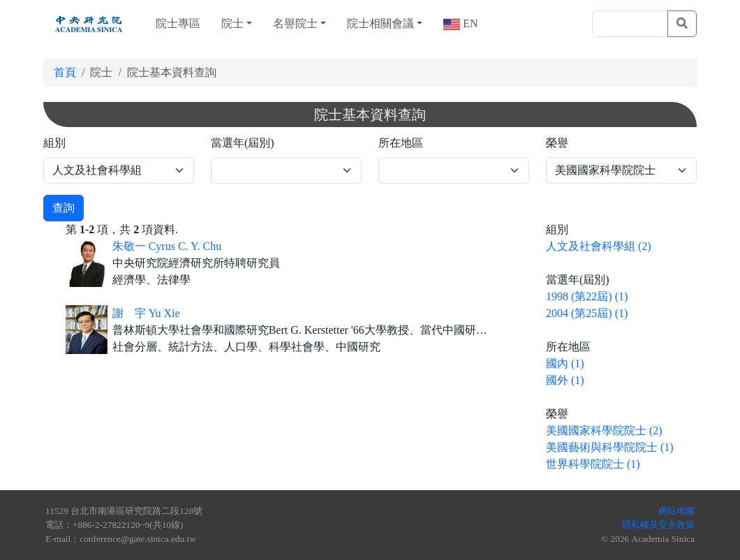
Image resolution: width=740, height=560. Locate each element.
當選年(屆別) (243, 143)
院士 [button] (232, 23)
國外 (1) (565, 380)
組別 (54, 143)
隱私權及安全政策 (658, 525)
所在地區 (401, 143)
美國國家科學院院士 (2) (604, 430)
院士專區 (178, 23)
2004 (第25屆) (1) (587, 313)
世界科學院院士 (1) (593, 464)
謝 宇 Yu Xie (146, 313)
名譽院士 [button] (295, 23)
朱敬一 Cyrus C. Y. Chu (167, 246)
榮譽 (557, 143)
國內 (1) (565, 363)
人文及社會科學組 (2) (599, 246)
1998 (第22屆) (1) (587, 296)
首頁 (65, 72)
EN (469, 23)
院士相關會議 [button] (380, 23)
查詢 (64, 208)
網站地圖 (676, 511)
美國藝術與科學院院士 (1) (610, 447)
